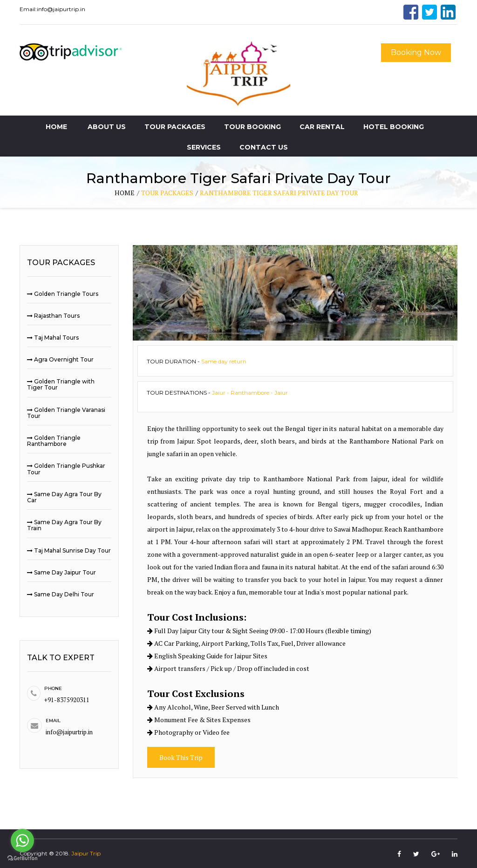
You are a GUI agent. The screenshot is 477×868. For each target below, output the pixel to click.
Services (204, 147)
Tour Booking (252, 127)
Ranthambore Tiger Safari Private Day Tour (279, 193)
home (125, 193)
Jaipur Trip (86, 853)
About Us (107, 127)
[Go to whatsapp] (22, 841)
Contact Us (264, 147)
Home (56, 127)
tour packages (167, 193)
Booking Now (416, 52)
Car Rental (322, 127)
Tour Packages (175, 127)
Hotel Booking (394, 127)
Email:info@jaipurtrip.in (52, 9)
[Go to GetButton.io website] (22, 858)
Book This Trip (181, 757)
